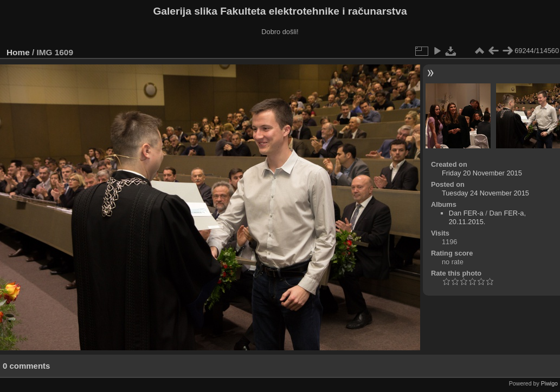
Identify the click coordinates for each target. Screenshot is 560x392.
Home (18, 52)
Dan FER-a (466, 213)
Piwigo (549, 383)
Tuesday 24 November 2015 (485, 193)
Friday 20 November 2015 (482, 173)
